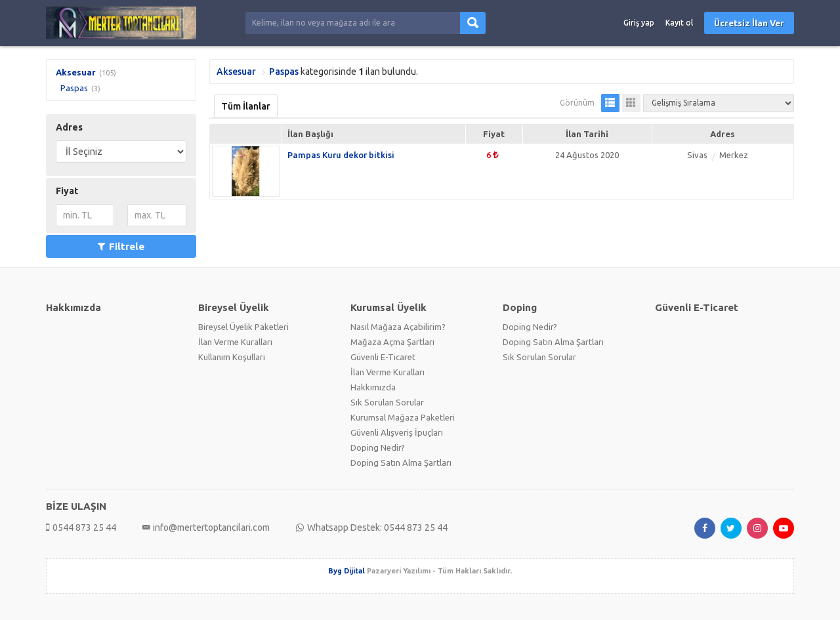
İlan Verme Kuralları (235, 342)
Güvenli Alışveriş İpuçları (397, 432)
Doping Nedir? (378, 447)
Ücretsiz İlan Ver (749, 23)
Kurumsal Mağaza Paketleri (403, 417)
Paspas (74, 88)
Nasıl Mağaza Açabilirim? (398, 327)
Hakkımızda (373, 387)
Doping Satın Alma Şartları (401, 463)
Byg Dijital (346, 571)
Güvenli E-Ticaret (383, 357)
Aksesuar (76, 72)
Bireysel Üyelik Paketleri (243, 327)
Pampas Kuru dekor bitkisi (341, 155)
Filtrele (121, 246)
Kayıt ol (679, 23)
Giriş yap (639, 23)
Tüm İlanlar (246, 106)
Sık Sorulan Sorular (387, 402)
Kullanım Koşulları (232, 357)
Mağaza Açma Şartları (392, 342)
